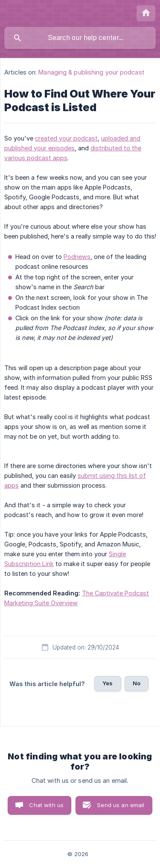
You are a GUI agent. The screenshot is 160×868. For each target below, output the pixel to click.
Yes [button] (108, 683)
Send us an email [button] (121, 805)
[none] (146, 13)
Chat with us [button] (46, 805)
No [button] (137, 683)
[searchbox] (80, 38)
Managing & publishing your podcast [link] (91, 72)
